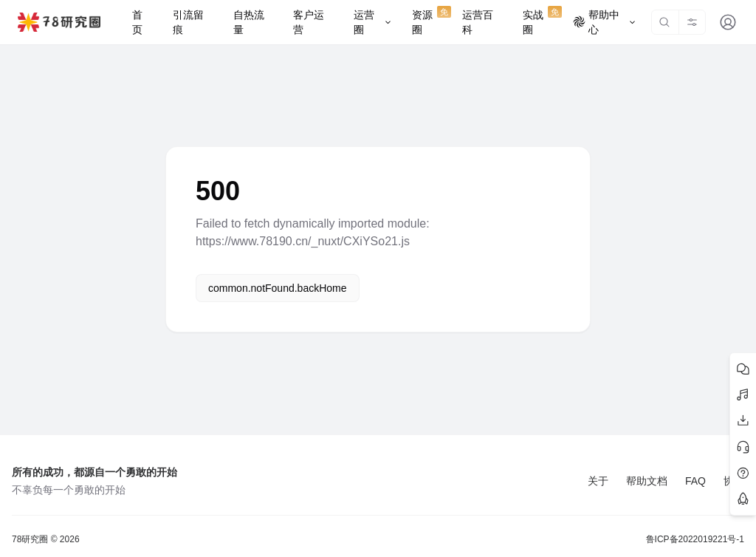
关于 (598, 481)
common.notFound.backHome (278, 288)
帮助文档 (647, 481)
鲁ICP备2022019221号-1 (695, 539)
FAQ (695, 481)
